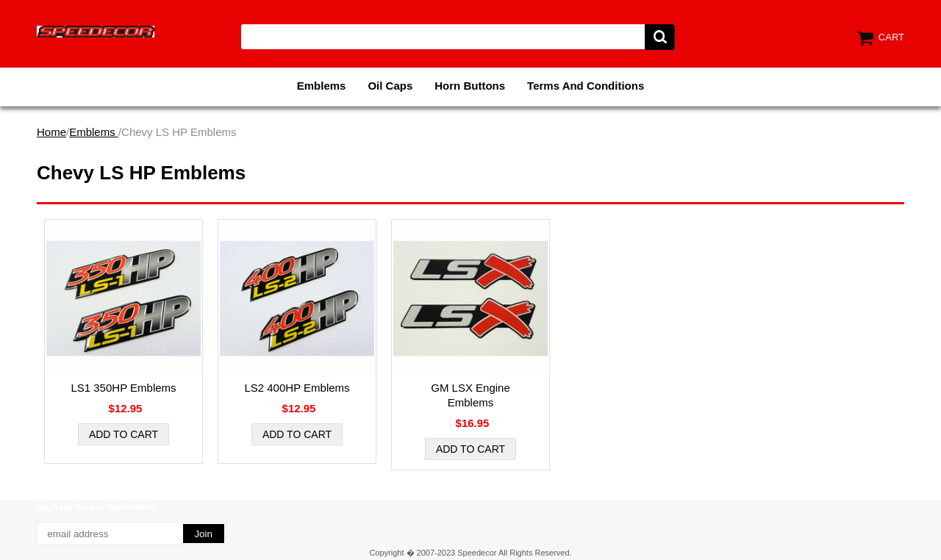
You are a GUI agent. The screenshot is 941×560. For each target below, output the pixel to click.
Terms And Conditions (586, 86)
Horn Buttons (470, 86)
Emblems (322, 86)
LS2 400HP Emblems (297, 388)
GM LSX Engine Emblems (470, 395)
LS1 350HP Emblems (123, 388)
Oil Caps (390, 86)
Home (51, 132)
